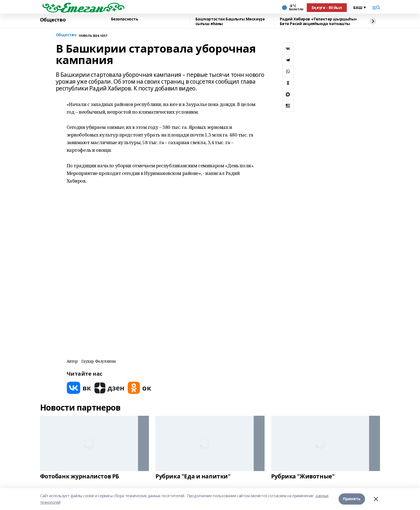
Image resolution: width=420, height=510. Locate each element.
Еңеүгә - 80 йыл (327, 7)
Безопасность (125, 19)
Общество (53, 20)
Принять (352, 499)
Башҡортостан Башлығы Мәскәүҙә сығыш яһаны (230, 21)
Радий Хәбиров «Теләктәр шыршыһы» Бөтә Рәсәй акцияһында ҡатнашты (318, 21)
